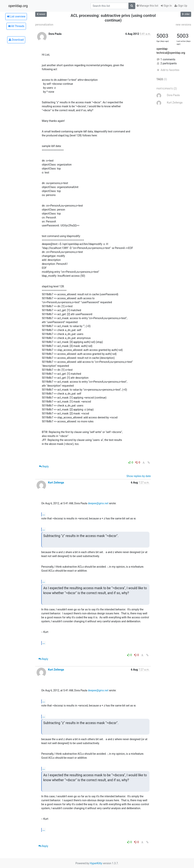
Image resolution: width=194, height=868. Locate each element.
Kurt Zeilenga (56, 483)
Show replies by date (138, 476)
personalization (44, 25)
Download (16, 40)
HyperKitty (96, 863)
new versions (183, 25)
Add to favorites (168, 70)
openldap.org (18, 6)
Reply (44, 466)
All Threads (16, 26)
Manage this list (147, 6)
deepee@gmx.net (98, 503)
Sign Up (181, 6)
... (44, 514)
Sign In (166, 6)
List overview (16, 16)
